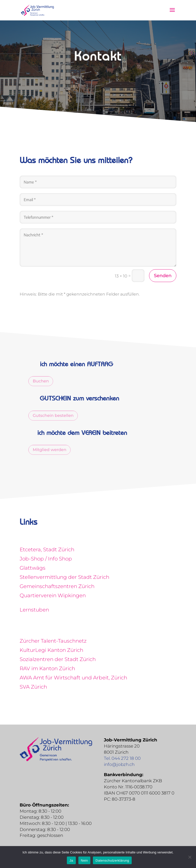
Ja (71, 860)
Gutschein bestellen (56, 415)
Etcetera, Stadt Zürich (47, 549)
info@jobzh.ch (119, 764)
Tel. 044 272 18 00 (122, 758)
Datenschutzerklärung (112, 860)
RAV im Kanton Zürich (47, 668)
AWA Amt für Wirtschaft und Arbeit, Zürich (73, 678)
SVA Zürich (33, 687)
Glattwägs (33, 568)
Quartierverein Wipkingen (53, 595)
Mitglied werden (52, 450)
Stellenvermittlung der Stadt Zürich (64, 577)
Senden (163, 276)
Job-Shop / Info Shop (46, 559)
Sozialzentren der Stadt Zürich (58, 659)
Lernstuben (34, 610)
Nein (84, 860)
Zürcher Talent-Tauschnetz (53, 641)
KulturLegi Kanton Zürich (51, 650)
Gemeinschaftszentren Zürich (57, 586)
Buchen (44, 381)
